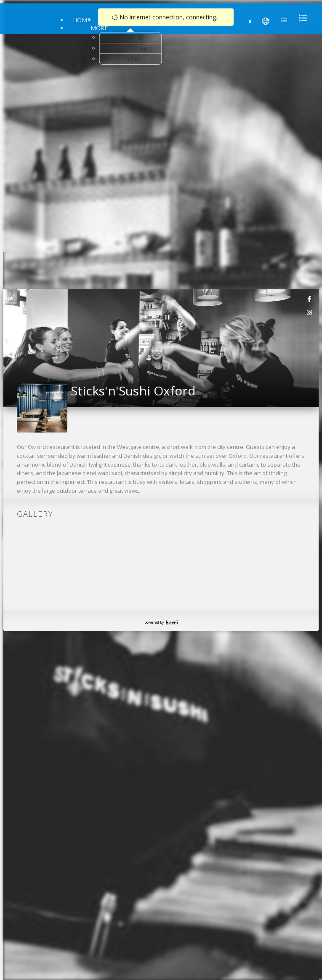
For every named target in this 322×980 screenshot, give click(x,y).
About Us (130, 37)
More (99, 28)
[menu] (301, 18)
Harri (172, 622)
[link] (310, 299)
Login (130, 59)
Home (82, 20)
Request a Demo (130, 48)
